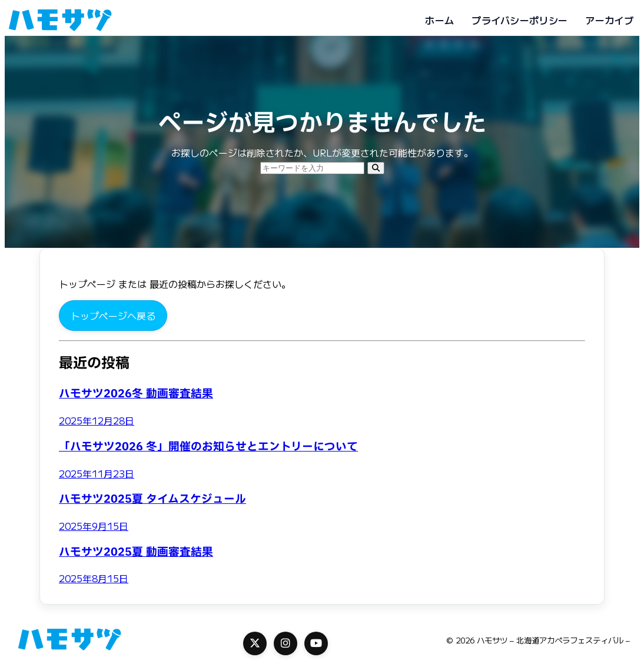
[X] (255, 643)
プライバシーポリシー (519, 20)
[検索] (376, 168)
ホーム (439, 20)
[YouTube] (316, 643)
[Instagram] (286, 643)
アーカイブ (609, 20)
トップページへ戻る (113, 316)
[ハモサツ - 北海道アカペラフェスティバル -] (60, 20)
